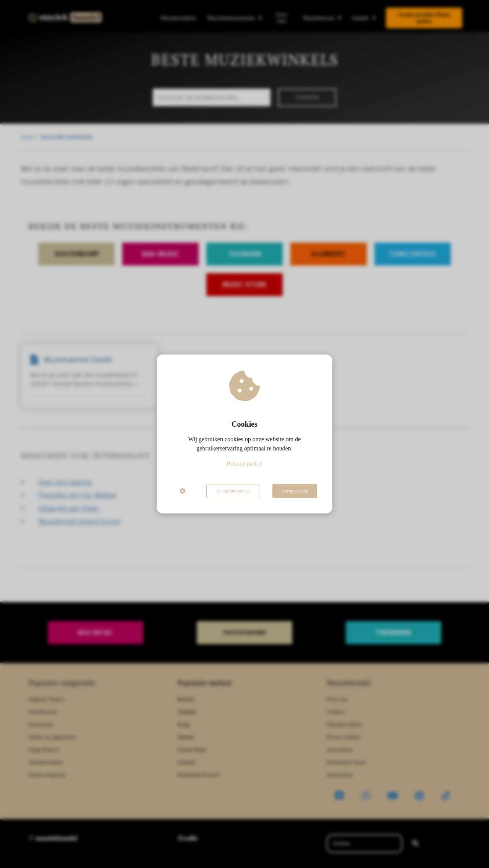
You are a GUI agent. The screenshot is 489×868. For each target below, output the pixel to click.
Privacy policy (245, 464)
